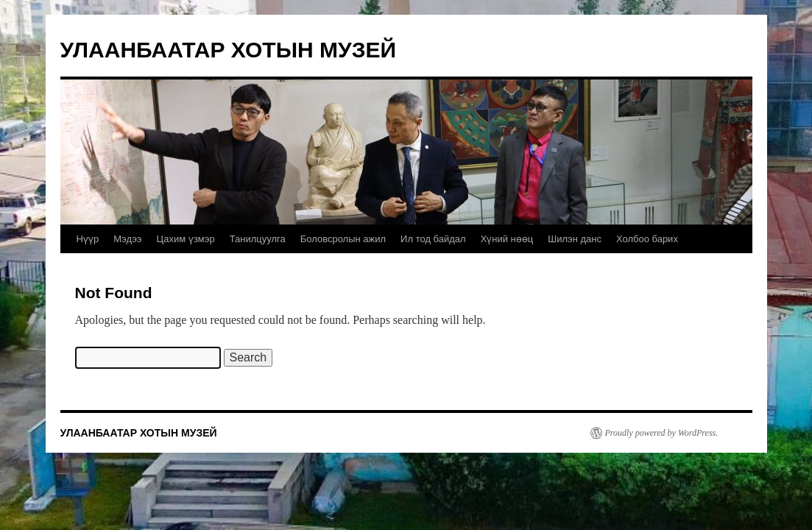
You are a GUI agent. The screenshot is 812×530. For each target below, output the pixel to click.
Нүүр (88, 239)
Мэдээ (127, 239)
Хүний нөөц (507, 239)
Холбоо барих (647, 239)
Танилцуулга (258, 239)
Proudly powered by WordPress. (662, 433)
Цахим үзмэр (185, 239)
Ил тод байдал (433, 239)
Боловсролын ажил (343, 239)
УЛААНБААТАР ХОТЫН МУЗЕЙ (229, 50)
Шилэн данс (575, 239)
